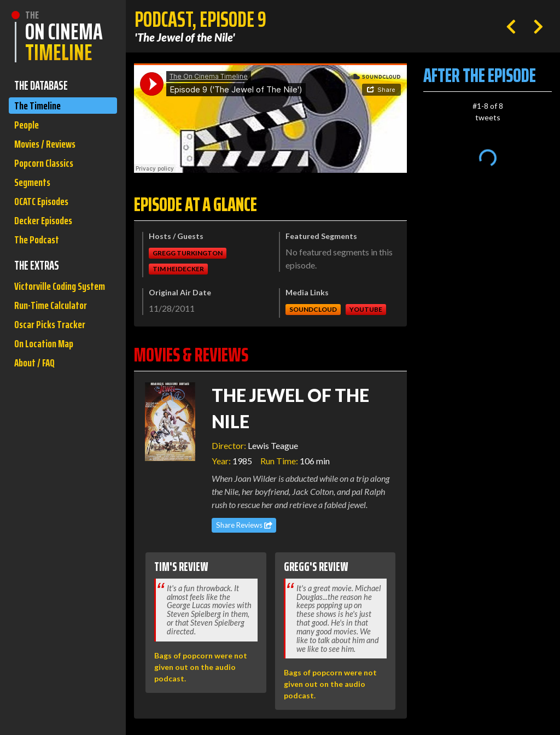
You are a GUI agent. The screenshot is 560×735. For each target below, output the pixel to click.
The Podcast (38, 252)
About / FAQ (36, 401)
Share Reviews (244, 525)
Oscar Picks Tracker (52, 360)
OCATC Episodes (44, 210)
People (28, 127)
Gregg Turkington (188, 253)
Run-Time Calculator (54, 339)
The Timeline (39, 106)
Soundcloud (313, 309)
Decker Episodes (46, 231)
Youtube (366, 309)
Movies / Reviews (48, 148)
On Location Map (46, 380)
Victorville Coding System (48, 309)
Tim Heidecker (178, 269)
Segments (34, 189)
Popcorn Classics (46, 169)
